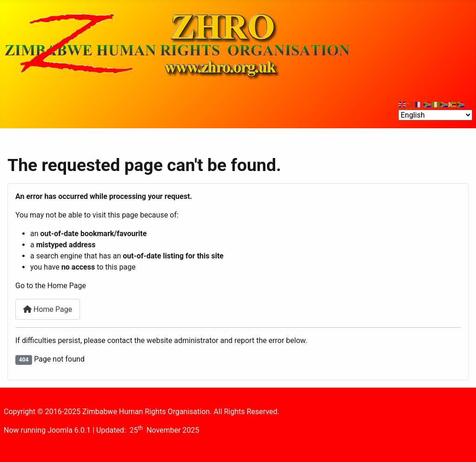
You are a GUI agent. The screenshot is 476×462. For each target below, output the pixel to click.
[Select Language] (435, 115)
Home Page (48, 309)
